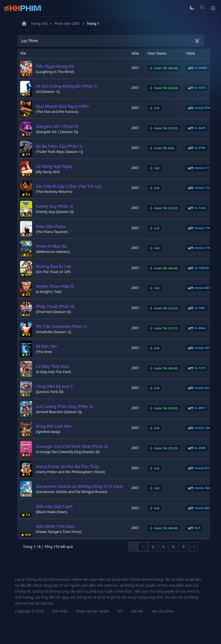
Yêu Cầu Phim (163, 611)
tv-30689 (197, 68)
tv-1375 (197, 368)
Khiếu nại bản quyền (93, 611)
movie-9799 (199, 108)
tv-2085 (197, 448)
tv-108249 (198, 268)
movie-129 (199, 428)
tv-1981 (197, 308)
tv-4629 (197, 128)
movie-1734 (199, 188)
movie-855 (199, 508)
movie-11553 (200, 248)
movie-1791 (199, 228)
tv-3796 (197, 148)
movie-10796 (200, 348)
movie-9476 (199, 288)
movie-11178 (200, 168)
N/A (194, 528)
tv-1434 (197, 208)
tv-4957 (197, 408)
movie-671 (199, 468)
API (120, 611)
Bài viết (137, 611)
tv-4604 (197, 328)
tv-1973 (197, 88)
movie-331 (199, 388)
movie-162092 (201, 488)
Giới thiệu (60, 611)
